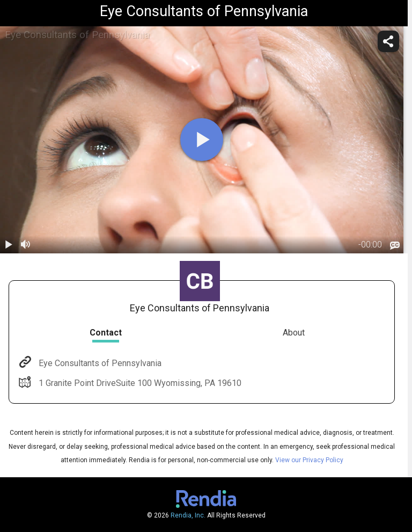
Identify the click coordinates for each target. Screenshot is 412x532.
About (294, 333)
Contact (106, 333)
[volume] (26, 245)
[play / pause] (9, 245)
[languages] (395, 245)
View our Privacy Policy (309, 460)
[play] (202, 140)
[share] (388, 41)
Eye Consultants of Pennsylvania (99, 363)
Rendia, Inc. (188, 515)
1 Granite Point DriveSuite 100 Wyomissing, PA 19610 (139, 383)
